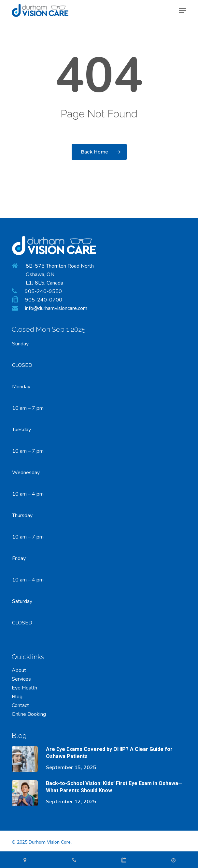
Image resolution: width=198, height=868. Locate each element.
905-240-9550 (43, 291)
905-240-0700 (44, 300)
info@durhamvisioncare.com (56, 308)
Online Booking (29, 714)
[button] (183, 10)
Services (21, 679)
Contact (20, 706)
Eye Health (24, 688)
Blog (17, 697)
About (19, 670)
